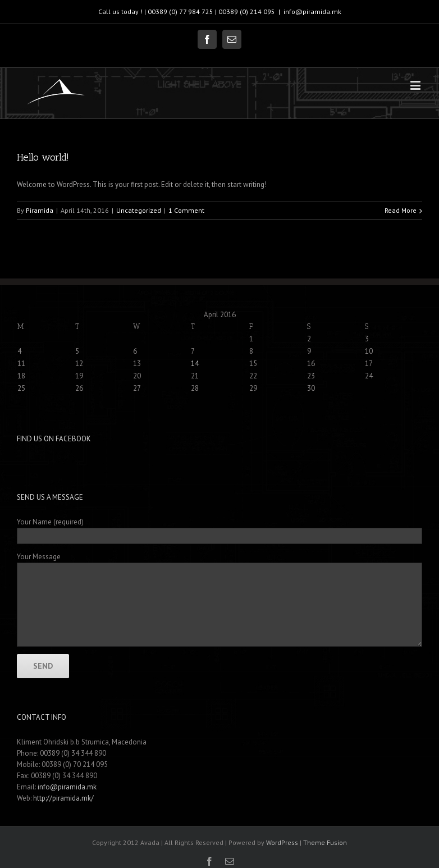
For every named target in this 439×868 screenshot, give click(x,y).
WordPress (282, 842)
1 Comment (186, 210)
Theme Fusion (325, 842)
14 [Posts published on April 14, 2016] (195, 364)
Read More (401, 210)
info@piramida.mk (312, 12)
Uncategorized (139, 210)
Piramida (40, 210)
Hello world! (43, 157)
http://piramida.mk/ (63, 798)
